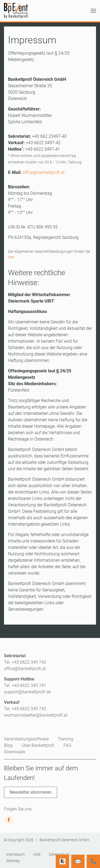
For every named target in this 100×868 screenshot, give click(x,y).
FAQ (67, 745)
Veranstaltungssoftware (26, 739)
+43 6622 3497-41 (43, 149)
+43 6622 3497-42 (43, 143)
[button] (93, 11)
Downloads (15, 752)
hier (11, 257)
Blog (8, 745)
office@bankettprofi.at (44, 172)
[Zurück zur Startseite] (16, 11)
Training (66, 739)
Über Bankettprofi (38, 745)
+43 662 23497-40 (49, 136)
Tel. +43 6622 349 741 (25, 685)
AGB (37, 854)
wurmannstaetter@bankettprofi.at (36, 715)
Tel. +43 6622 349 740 (25, 662)
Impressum (15, 854)
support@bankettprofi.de (27, 692)
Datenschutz (59, 854)
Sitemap (13, 861)
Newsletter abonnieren (31, 792)
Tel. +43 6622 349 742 (25, 709)
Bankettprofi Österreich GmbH (64, 840)
